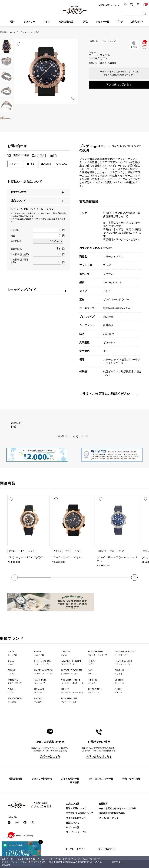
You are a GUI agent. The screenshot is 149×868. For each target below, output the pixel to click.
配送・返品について (76, 808)
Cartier (39, 653)
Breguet (11, 662)
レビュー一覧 (73, 828)
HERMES (92, 681)
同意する (116, 862)
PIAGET (119, 691)
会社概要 (103, 804)
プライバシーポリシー (18, 862)
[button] (134, 578)
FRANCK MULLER (124, 662)
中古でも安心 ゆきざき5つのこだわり (117, 808)
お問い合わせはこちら (99, 756)
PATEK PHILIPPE (97, 653)
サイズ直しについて (76, 818)
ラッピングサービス (76, 832)
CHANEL (12, 672)
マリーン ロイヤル (114, 257)
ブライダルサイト (107, 849)
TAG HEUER (41, 681)
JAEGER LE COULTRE (72, 672)
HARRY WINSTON (44, 672)
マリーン (29, 32)
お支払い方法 (73, 804)
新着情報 (75, 783)
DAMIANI (39, 691)
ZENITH (12, 691)
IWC (90, 672)
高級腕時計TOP (6, 32)
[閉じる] (41, 842)
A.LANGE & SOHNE (72, 662)
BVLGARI (39, 700)
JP (115, 5)
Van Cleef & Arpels (72, 681)
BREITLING (14, 681)
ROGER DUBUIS (42, 662)
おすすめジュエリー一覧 (101, 779)
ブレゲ (19, 32)
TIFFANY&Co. (95, 691)
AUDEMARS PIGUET (125, 653)
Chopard (119, 681)
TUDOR (73, 691)
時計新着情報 (16, 779)
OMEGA (66, 653)
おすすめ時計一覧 (70, 779)
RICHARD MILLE (69, 700)
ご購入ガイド (137, 22)
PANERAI (119, 672)
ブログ (120, 22)
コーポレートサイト (75, 849)
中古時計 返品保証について (80, 813)
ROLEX (12, 653)
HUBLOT (92, 662)
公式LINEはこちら (50, 756)
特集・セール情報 (131, 779)
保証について (73, 823)
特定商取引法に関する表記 (112, 813)
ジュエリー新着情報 (42, 779)
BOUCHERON (15, 700)
